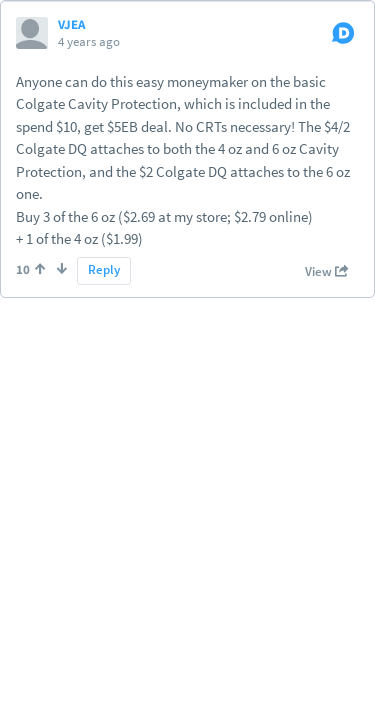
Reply (104, 269)
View (326, 272)
